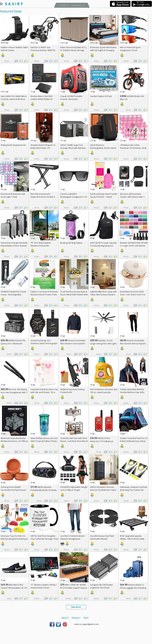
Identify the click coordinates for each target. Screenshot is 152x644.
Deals (63, 5)
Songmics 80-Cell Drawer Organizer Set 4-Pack (102, 586)
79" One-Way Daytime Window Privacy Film (41, 244)
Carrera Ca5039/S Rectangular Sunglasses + (74, 195)
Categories (76, 5)
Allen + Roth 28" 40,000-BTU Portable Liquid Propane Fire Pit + (74, 588)
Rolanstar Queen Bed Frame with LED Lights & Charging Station (103, 50)
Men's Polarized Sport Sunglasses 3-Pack (130, 49)
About (65, 618)
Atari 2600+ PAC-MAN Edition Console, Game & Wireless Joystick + (14, 99)
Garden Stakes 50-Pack (101, 96)
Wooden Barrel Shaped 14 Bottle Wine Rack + (43, 146)
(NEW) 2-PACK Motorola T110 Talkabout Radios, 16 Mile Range (102, 441)
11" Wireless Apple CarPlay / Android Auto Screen (44, 586)
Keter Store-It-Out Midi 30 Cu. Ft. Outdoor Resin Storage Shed (74, 50)
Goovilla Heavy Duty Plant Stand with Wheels (102, 537)
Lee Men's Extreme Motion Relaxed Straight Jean (73, 537)
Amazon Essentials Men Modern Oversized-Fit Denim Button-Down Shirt (73, 343)
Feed (86, 618)
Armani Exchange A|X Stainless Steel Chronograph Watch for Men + (44, 343)
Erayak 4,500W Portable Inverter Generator (71, 98)
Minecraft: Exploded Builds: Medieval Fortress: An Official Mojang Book (14, 441)
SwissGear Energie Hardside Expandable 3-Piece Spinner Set (14, 246)
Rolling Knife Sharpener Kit (13, 145)
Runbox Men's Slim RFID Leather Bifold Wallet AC (42, 98)
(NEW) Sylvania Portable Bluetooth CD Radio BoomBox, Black (44, 490)
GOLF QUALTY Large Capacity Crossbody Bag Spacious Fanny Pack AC (103, 246)
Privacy (76, 618)
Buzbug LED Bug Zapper (71, 243)
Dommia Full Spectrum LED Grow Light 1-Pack (13, 195)
